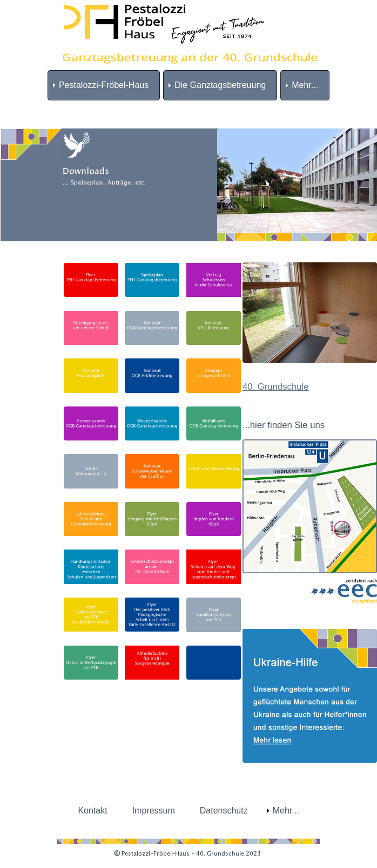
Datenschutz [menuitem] (224, 811)
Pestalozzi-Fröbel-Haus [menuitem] (104, 85)
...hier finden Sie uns (284, 425)
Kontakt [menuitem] (92, 811)
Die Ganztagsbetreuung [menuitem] (220, 85)
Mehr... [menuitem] (305, 85)
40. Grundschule (276, 387)
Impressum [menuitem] (154, 811)
